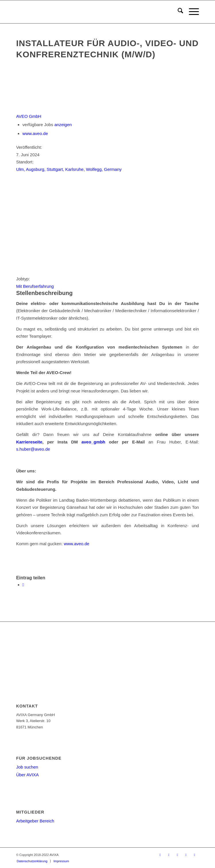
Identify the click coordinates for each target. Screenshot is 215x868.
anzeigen (63, 125)
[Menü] (191, 12)
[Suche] (178, 12)
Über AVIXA (27, 775)
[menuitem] (178, 12)
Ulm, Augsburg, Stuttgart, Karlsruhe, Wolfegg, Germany (69, 169)
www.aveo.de (35, 133)
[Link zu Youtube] (177, 855)
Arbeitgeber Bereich (35, 821)
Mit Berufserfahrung (35, 286)
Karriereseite (29, 442)
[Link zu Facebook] (169, 855)
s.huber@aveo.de (33, 449)
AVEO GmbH (29, 116)
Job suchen (27, 767)
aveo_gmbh (93, 442)
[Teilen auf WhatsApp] (23, 585)
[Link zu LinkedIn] (186, 855)
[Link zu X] (160, 855)
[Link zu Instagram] (195, 855)
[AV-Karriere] (89, 12)
